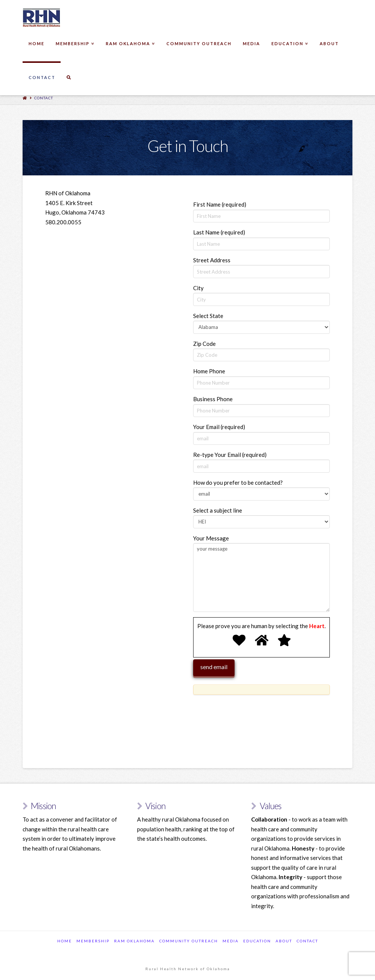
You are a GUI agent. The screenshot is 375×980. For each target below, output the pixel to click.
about (284, 941)
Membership (93, 941)
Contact (44, 98)
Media (231, 941)
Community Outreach (189, 941)
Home (65, 941)
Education (257, 941)
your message (261, 577)
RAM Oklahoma (134, 941)
